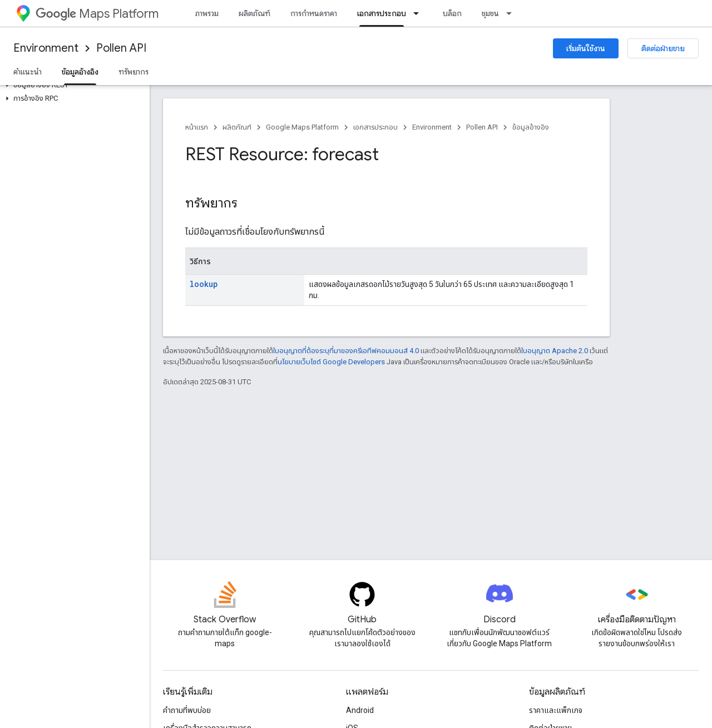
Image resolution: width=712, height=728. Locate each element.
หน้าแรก (197, 127)
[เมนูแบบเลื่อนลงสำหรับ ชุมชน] (512, 13)
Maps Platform (97, 14)
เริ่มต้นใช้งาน (586, 48)
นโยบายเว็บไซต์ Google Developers (331, 362)
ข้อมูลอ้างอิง (531, 127)
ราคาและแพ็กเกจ (556, 710)
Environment (46, 48)
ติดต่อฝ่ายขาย (663, 48)
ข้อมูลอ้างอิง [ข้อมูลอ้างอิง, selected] (80, 72)
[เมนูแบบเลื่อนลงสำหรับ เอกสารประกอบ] (419, 13)
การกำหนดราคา (314, 13)
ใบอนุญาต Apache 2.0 (555, 351)
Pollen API (121, 48)
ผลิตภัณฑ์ (254, 13)
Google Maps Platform (302, 127)
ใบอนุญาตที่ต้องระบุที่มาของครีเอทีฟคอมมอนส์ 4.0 (346, 351)
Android (360, 710)
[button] (73, 85)
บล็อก (452, 13)
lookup (204, 284)
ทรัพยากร (133, 72)
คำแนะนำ (28, 72)
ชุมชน (490, 13)
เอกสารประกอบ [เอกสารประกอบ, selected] (382, 13)
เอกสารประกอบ (375, 127)
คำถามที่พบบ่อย (187, 710)
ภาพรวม (207, 13)
